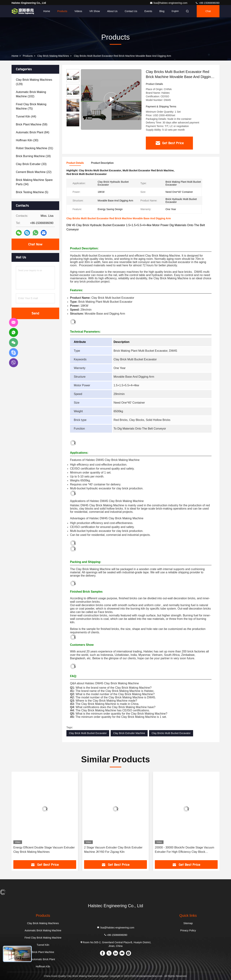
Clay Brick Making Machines (53, 56)
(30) (27, 140)
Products (62, 11)
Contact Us (131, 11)
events (148, 11)
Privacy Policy (188, 930)
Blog (162, 11)
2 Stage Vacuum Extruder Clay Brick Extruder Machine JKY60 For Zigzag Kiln (113, 850)
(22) (34, 172)
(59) (32, 124)
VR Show (95, 11)
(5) (32, 192)
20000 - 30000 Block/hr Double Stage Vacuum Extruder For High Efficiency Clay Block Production (185, 850)
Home (47, 11)
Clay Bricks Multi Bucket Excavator (171, 733)
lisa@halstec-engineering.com (169, 3)
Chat (208, 11)
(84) (33, 132)
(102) (31, 94)
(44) (26, 116)
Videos (78, 11)
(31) (34, 148)
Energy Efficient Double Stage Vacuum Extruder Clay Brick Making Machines (44, 850)
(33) (31, 164)
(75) (31, 106)
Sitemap (188, 923)
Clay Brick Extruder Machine (129, 733)
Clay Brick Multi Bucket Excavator (88, 733)
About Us (112, 11)
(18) (33, 156)
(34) (34, 182)
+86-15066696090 (207, 3)
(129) (34, 82)
